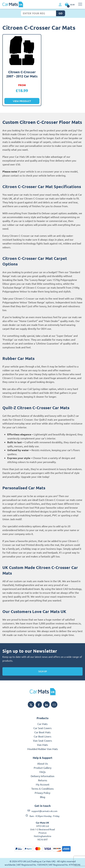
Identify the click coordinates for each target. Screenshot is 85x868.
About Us (43, 763)
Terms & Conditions (42, 789)
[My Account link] (60, 5)
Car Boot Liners (42, 736)
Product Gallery (43, 768)
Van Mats (42, 745)
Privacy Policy (42, 793)
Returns (43, 780)
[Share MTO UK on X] (31, 705)
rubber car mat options (20, 225)
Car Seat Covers (42, 728)
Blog (43, 797)
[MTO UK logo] (42, 692)
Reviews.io (75, 623)
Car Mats (42, 724)
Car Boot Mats (42, 732)
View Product (22, 101)
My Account (43, 784)
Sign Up (43, 671)
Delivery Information (42, 776)
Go (61, 13)
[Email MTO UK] (54, 705)
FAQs (43, 772)
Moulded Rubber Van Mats (43, 749)
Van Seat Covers (42, 740)
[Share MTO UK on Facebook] (39, 705)
